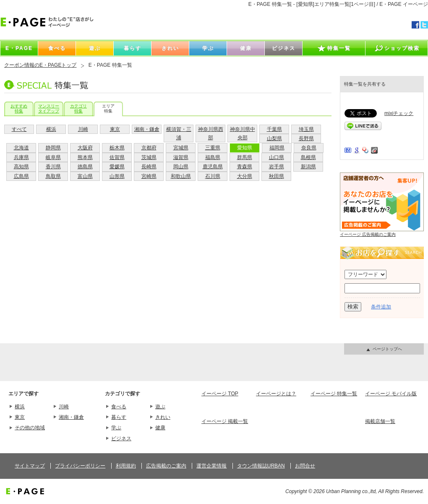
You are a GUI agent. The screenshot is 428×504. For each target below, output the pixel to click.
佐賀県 (117, 157)
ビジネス (121, 439)
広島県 (21, 176)
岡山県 (181, 167)
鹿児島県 (213, 167)
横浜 (51, 129)
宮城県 (181, 148)
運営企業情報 (211, 466)
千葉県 (274, 129)
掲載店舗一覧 (380, 421)
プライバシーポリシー (80, 466)
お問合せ (305, 466)
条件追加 (381, 307)
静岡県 (53, 148)
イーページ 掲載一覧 (225, 421)
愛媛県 (117, 167)
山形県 (117, 176)
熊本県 (85, 157)
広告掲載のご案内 (166, 466)
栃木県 (117, 148)
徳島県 (85, 167)
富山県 (85, 176)
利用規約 (126, 466)
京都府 (149, 148)
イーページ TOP (220, 394)
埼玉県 (306, 129)
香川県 (53, 167)
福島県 (213, 157)
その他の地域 (30, 428)
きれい (163, 417)
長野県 (306, 138)
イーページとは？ (276, 394)
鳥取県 (53, 176)
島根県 (308, 157)
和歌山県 (181, 176)
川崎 (83, 129)
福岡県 (277, 148)
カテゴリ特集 (78, 108)
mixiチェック (399, 113)
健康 (160, 428)
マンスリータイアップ (49, 108)
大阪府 (85, 148)
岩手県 (277, 167)
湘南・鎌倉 (147, 129)
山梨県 (274, 138)
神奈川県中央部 (243, 133)
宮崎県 (149, 176)
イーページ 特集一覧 (334, 394)
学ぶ (116, 428)
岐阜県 (53, 157)
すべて (19, 129)
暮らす (119, 417)
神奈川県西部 (211, 133)
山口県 (277, 157)
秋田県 (277, 176)
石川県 (213, 176)
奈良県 (309, 148)
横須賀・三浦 (179, 133)
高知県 (21, 167)
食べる (119, 407)
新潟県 (308, 167)
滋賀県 (181, 157)
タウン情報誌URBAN (261, 466)
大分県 (245, 176)
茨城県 (149, 157)
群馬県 (245, 157)
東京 (115, 129)
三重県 (213, 148)
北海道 (21, 148)
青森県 (245, 167)
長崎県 (149, 167)
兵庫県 (21, 157)
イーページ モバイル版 (391, 394)
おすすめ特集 (19, 108)
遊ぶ (160, 407)
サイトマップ (30, 466)
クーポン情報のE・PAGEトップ (40, 65)
